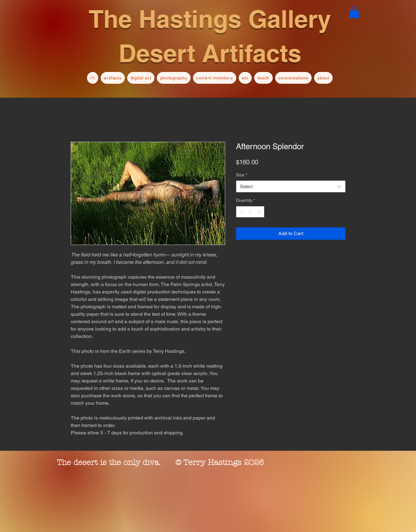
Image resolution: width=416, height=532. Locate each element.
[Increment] (260, 212)
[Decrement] (241, 212)
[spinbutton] (250, 212)
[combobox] (291, 186)
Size (242, 175)
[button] (354, 12)
